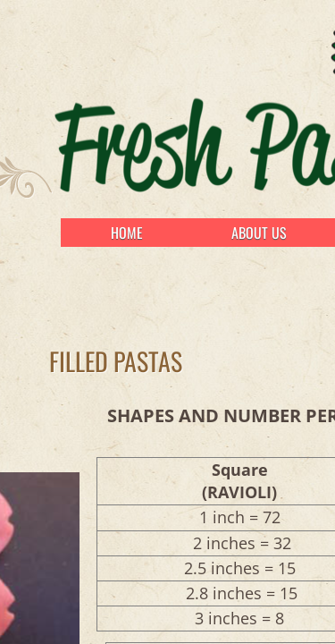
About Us (259, 233)
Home (127, 233)
